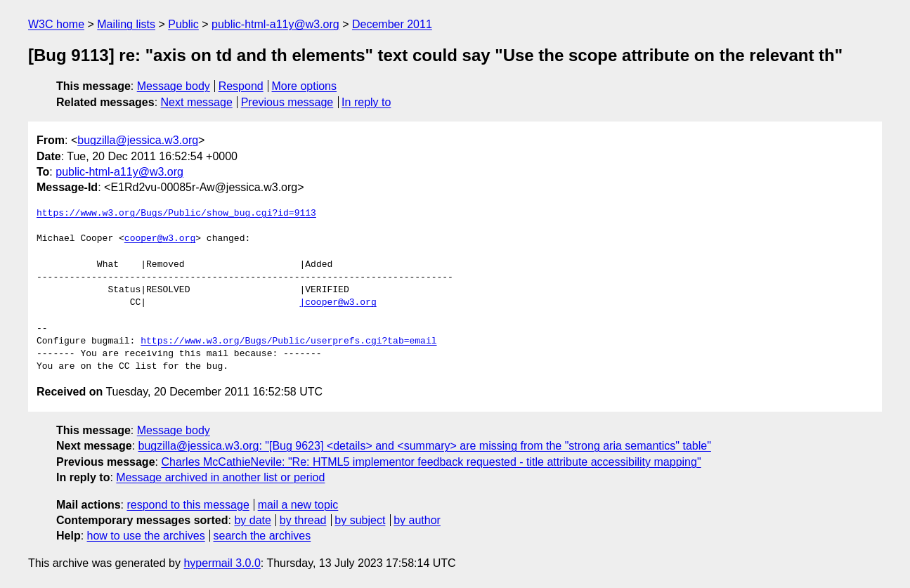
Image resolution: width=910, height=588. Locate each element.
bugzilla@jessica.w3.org (138, 140)
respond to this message (188, 505)
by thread (303, 520)
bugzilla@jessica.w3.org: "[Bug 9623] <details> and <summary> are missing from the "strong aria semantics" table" (425, 446)
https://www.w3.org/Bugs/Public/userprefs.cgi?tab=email (288, 341)
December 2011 (392, 24)
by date (252, 520)
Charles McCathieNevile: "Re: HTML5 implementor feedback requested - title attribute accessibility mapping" (431, 462)
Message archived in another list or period (220, 477)
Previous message (287, 102)
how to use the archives (146, 536)
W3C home (56, 24)
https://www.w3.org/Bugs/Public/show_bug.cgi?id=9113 (176, 214)
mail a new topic (298, 505)
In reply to (366, 102)
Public (183, 24)
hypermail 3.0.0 (222, 563)
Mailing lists (126, 24)
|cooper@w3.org (338, 303)
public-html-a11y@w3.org (275, 24)
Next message (197, 102)
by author (417, 520)
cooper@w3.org (160, 239)
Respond (241, 86)
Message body (174, 86)
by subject (360, 520)
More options (305, 86)
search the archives (262, 536)
